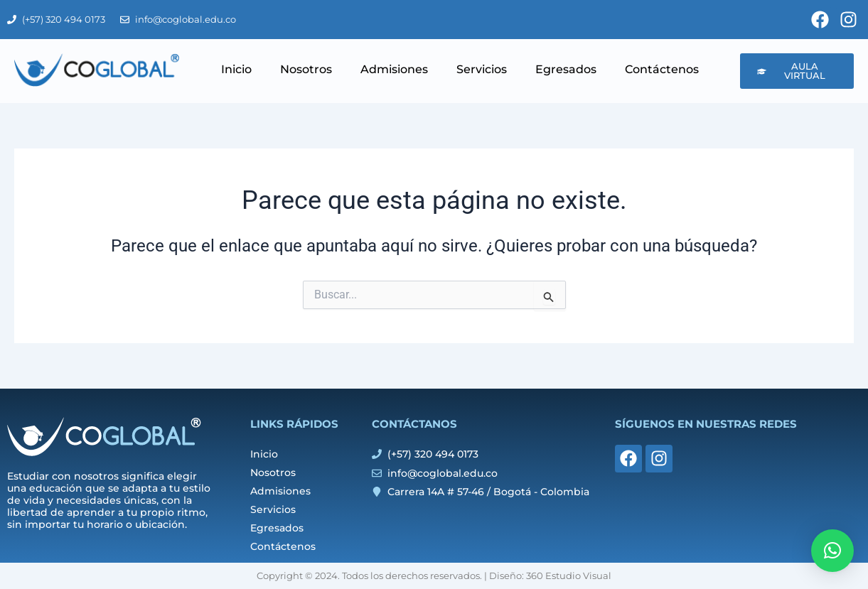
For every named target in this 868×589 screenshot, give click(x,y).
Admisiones (394, 69)
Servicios (482, 69)
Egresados (566, 69)
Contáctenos (662, 69)
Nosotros (306, 69)
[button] (832, 551)
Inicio (236, 69)
